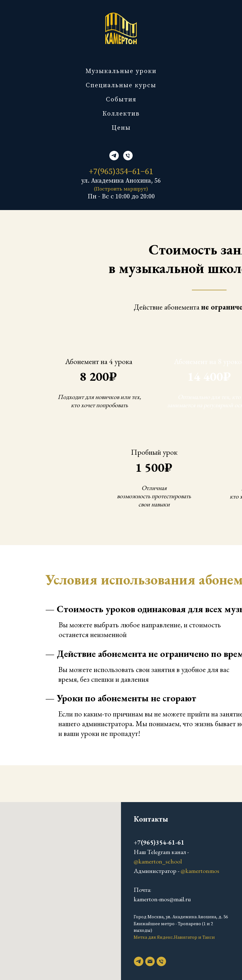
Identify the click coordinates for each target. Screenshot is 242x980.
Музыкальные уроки (121, 71)
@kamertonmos (200, 871)
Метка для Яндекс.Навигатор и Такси (174, 937)
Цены (121, 128)
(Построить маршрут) (121, 189)
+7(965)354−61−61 (121, 172)
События (121, 100)
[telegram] (114, 156)
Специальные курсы (121, 85)
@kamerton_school (158, 861)
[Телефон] (128, 156)
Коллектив (121, 114)
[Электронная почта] (150, 961)
